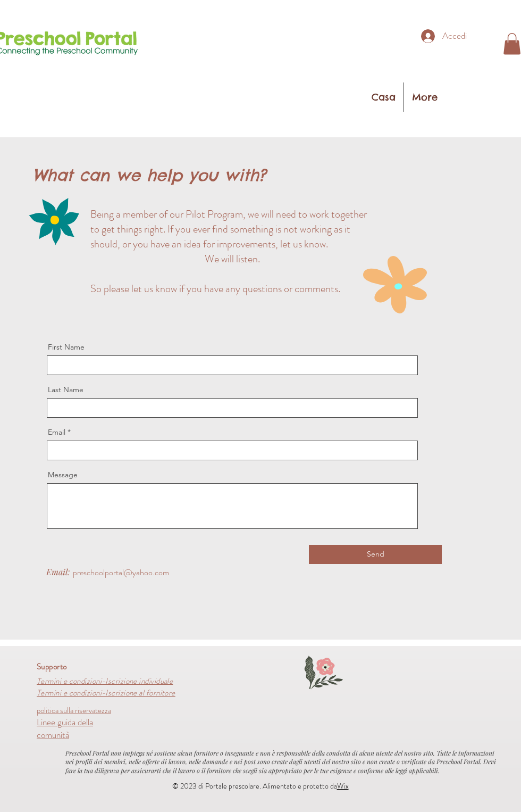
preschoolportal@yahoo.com (121, 572)
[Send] (375, 554)
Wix (343, 786)
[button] (512, 44)
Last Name (66, 390)
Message (63, 475)
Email (57, 432)
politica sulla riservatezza (74, 710)
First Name (66, 347)
